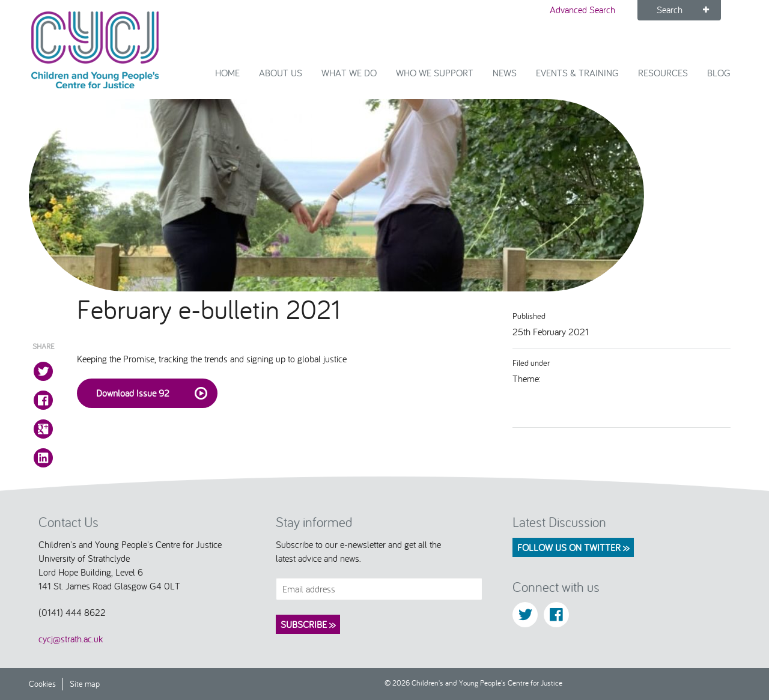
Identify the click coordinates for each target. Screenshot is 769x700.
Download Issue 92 (152, 394)
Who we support (435, 73)
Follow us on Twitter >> (573, 547)
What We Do (349, 73)
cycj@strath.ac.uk (71, 639)
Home (227, 73)
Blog (719, 73)
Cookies (42, 683)
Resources (663, 73)
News (505, 73)
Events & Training (577, 73)
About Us (281, 73)
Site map (85, 683)
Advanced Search (582, 10)
